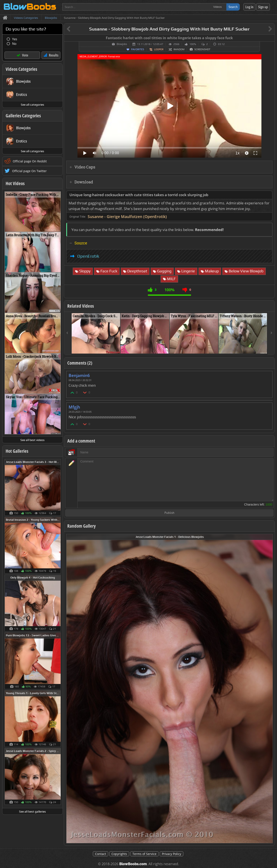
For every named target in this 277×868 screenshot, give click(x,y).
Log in (249, 7)
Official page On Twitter (29, 171)
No (14, 44)
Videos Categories (21, 69)
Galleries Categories (23, 116)
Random (179, 49)
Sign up (263, 7)
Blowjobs (122, 44)
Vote (25, 55)
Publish (169, 513)
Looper (159, 49)
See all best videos (32, 440)
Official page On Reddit (30, 161)
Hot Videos (15, 183)
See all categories (32, 105)
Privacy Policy (172, 854)
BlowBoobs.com (133, 864)
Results (54, 55)
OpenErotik (88, 256)
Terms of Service (144, 854)
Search (233, 7)
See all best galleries (32, 811)
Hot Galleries (17, 451)
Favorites (138, 49)
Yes (15, 39)
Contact (101, 854)
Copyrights (119, 854)
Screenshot (202, 49)
